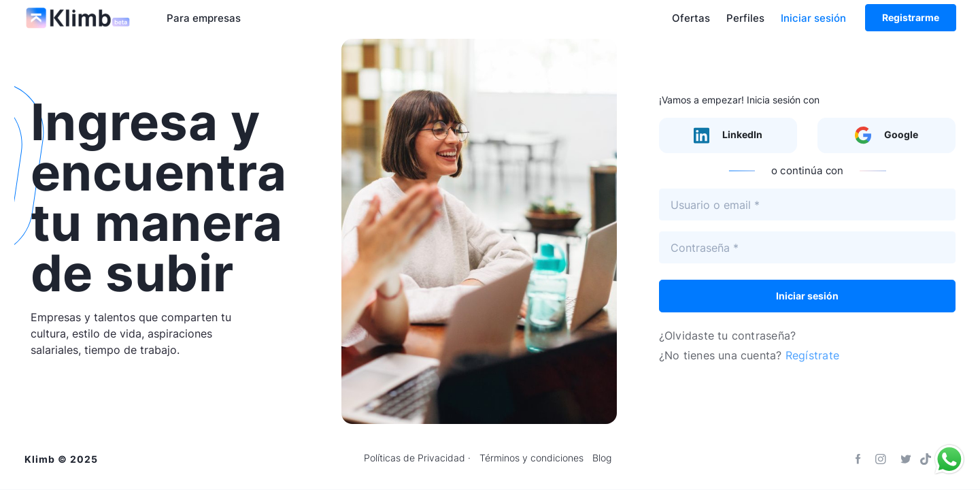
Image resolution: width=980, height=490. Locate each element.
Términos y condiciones (531, 458)
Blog (602, 458)
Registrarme (911, 17)
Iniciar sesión (813, 18)
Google (886, 135)
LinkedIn (728, 135)
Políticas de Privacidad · (417, 458)
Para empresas (204, 18)
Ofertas (691, 18)
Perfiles (745, 18)
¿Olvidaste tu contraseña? (727, 336)
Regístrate (812, 355)
